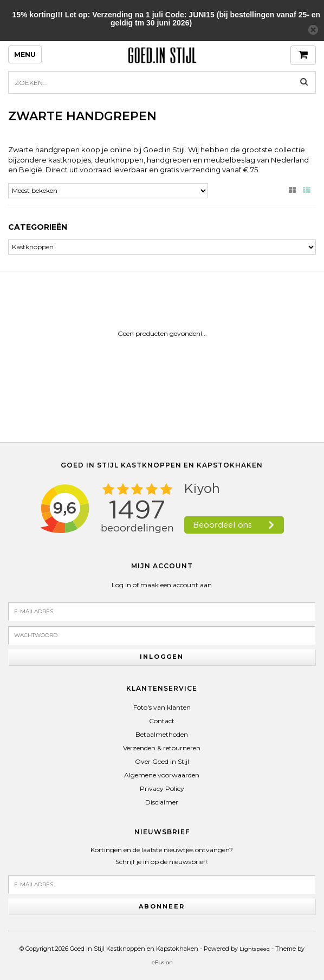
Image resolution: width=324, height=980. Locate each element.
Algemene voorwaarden (162, 775)
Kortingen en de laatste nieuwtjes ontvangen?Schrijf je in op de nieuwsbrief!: (162, 856)
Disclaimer (162, 802)
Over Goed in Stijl (162, 761)
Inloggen (162, 657)
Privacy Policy (162, 788)
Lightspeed (255, 949)
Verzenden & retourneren (162, 748)
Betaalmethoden (162, 734)
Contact (162, 721)
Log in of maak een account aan (162, 585)
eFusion (162, 962)
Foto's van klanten (162, 707)
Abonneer (162, 906)
